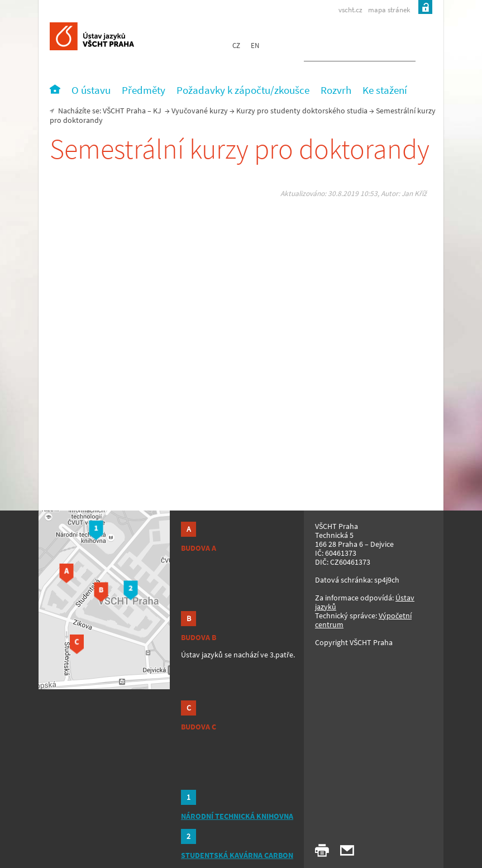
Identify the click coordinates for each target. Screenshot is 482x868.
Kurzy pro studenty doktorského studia (302, 111)
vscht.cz (350, 10)
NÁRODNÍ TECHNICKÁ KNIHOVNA (237, 816)
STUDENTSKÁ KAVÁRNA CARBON (237, 855)
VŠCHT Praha (124, 111)
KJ (157, 111)
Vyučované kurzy (200, 111)
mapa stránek (389, 10)
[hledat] (346, 48)
